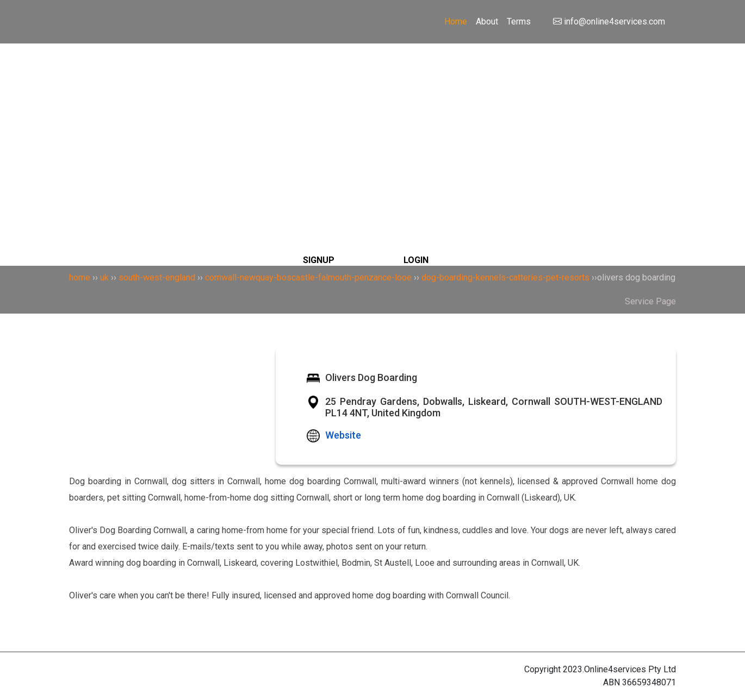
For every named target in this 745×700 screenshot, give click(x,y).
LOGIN (416, 260)
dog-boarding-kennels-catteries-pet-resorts (505, 277)
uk (104, 277)
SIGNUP (319, 260)
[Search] (373, 109)
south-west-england (157, 277)
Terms (519, 21)
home (80, 277)
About (487, 21)
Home (456, 21)
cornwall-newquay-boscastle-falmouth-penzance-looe (308, 277)
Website (343, 435)
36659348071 (649, 682)
